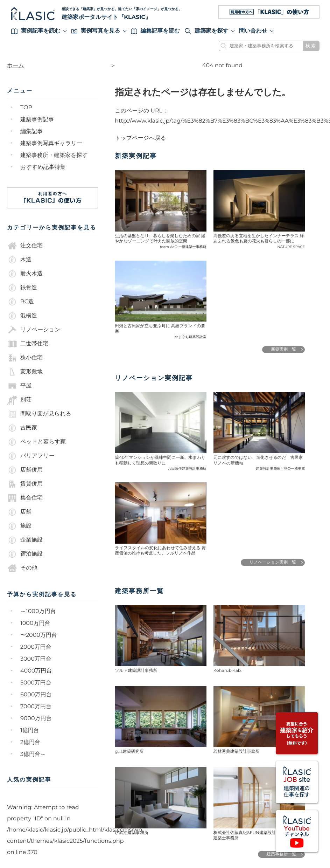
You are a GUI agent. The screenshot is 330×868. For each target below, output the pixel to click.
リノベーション (34, 330)
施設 (19, 526)
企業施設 (25, 540)
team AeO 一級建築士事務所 (183, 247)
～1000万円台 (38, 611)
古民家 (22, 428)
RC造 (20, 302)
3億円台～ (33, 754)
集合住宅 (25, 498)
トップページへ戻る (141, 138)
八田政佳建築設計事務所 (187, 469)
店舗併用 (25, 470)
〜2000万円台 (39, 635)
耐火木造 (25, 274)
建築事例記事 (37, 120)
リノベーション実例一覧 (273, 562)
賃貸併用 (25, 484)
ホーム (16, 66)
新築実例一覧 (283, 349)
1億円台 (30, 731)
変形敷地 (25, 372)
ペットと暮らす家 (36, 442)
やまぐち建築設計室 (191, 337)
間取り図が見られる (39, 414)
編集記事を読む (156, 31)
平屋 (19, 386)
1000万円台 (35, 623)
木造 (19, 260)
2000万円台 (36, 647)
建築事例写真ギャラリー (51, 143)
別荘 (19, 400)
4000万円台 (36, 671)
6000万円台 (36, 695)
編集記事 (31, 132)
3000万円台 (36, 659)
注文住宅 (25, 246)
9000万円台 (36, 719)
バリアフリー (31, 456)
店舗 (19, 512)
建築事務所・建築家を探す (54, 155)
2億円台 (30, 742)
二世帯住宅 (28, 344)
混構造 (22, 316)
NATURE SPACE (291, 247)
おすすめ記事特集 (43, 167)
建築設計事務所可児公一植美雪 (280, 469)
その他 (22, 568)
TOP (26, 108)
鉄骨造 (22, 288)
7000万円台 (36, 707)
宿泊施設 (25, 554)
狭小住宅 (25, 358)
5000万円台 (36, 683)
